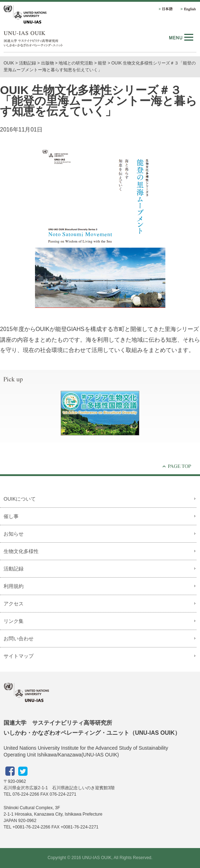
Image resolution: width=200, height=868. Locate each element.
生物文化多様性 (21, 551)
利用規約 (14, 586)
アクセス (14, 604)
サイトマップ (19, 656)
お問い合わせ (19, 639)
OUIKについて (20, 499)
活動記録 (27, 63)
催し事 (11, 516)
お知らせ (14, 534)
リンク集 (14, 621)
